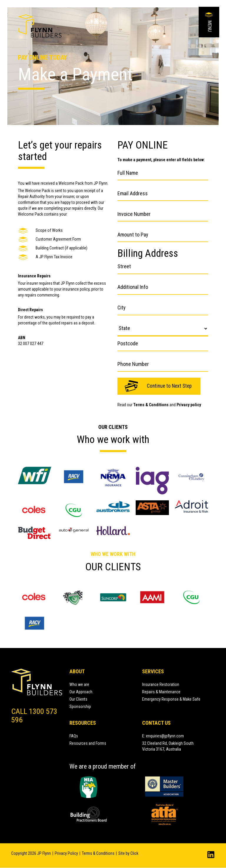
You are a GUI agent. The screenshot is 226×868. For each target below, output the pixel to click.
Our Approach (81, 692)
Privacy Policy (66, 854)
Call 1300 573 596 (33, 715)
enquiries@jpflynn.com (165, 736)
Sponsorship (80, 707)
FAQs (74, 736)
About (77, 672)
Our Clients (78, 699)
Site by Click (128, 854)
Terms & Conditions (151, 405)
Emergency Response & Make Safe (171, 699)
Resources (83, 723)
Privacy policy (189, 405)
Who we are (79, 684)
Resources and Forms (88, 743)
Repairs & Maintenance (161, 692)
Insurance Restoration (161, 684)
